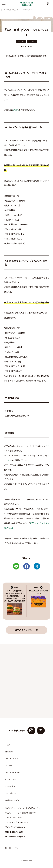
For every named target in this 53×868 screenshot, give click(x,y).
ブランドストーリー (12, 772)
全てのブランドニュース (27, 630)
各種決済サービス (12, 800)
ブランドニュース (12, 759)
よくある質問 (10, 786)
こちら (16, 110)
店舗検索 (9, 752)
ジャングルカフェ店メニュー (16, 827)
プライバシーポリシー (13, 818)
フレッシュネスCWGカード (28, 808)
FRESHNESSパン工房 (14, 832)
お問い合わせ (11, 793)
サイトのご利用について (27, 813)
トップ (8, 745)
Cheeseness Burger (14, 837)
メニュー (9, 765)
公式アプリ (9, 808)
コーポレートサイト (12, 848)
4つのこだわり (11, 779)
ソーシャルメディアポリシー (16, 822)
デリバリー (9, 813)
